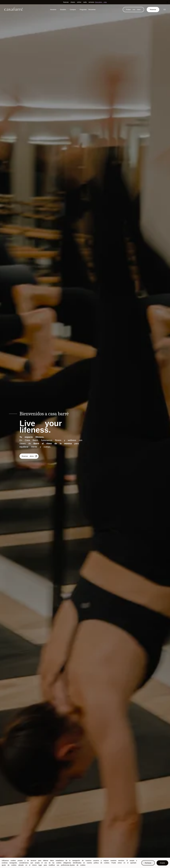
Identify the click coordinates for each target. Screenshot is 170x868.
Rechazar (148, 863)
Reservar (153, 10)
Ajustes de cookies (78, 865)
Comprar (73, 10)
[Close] (167, 2)
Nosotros (53, 10)
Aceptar (162, 863)
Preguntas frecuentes (88, 10)
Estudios (63, 10)
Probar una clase (133, 10)
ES (165, 10)
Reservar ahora (30, 456)
